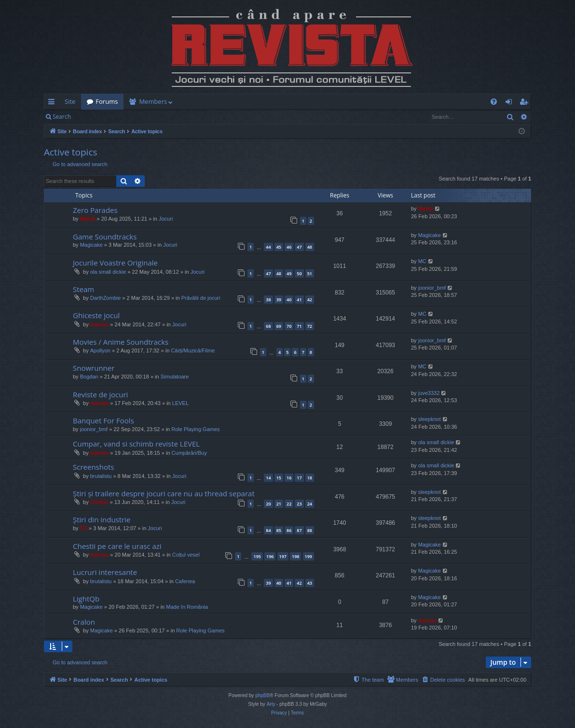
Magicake (91, 245)
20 (268, 504)
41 (299, 300)
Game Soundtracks (105, 237)
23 (299, 504)
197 (283, 556)
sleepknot (430, 419)
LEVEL (180, 403)
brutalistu (101, 476)
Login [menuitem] (511, 103)
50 (299, 273)
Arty (271, 704)
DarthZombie (106, 298)
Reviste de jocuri (100, 394)
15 (279, 478)
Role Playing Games (195, 429)
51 (310, 273)
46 (289, 247)
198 (295, 556)
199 (308, 556)
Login (92, 117)
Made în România (187, 607)
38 (268, 300)
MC (422, 261)
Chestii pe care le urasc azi (117, 546)
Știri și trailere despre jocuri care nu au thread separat (164, 493)
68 (268, 326)
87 (299, 530)
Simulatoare (175, 377)
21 (279, 504)
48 (310, 247)
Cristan (99, 502)
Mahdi (88, 219)
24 (310, 504)
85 (279, 530)
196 (270, 556)
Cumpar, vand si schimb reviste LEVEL (136, 444)
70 (289, 326)
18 (310, 478)
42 (310, 300)
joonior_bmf (432, 288)
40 (289, 300)
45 (279, 247)
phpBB (262, 695)
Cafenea (185, 581)
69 (279, 326)
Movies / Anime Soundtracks (121, 342)
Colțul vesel (186, 555)
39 (279, 300)
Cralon (84, 622)
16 (289, 478)
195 (257, 556)
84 (268, 530)
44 (268, 247)
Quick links (53, 103)
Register (124, 117)
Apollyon (100, 350)
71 (299, 326)
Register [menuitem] (526, 103)
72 (310, 326)
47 (299, 247)
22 (289, 504)
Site (70, 101)
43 (310, 583)
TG (84, 528)
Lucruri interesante (105, 572)
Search (62, 117)
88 (310, 530)
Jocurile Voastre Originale (115, 263)
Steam (83, 289)
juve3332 (429, 393)
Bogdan (89, 377)
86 (289, 530)
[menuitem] (344, 102)
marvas (100, 324)
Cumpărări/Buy (189, 453)
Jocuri (166, 219)
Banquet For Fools (103, 420)
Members (153, 101)
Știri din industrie (102, 519)
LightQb (86, 599)
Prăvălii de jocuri (201, 298)
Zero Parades (95, 210)
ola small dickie (108, 272)
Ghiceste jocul (96, 315)
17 (299, 478)
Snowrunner (94, 368)
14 (268, 478)
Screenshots (93, 467)
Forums (107, 101)
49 (289, 273)
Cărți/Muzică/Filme (193, 350)
